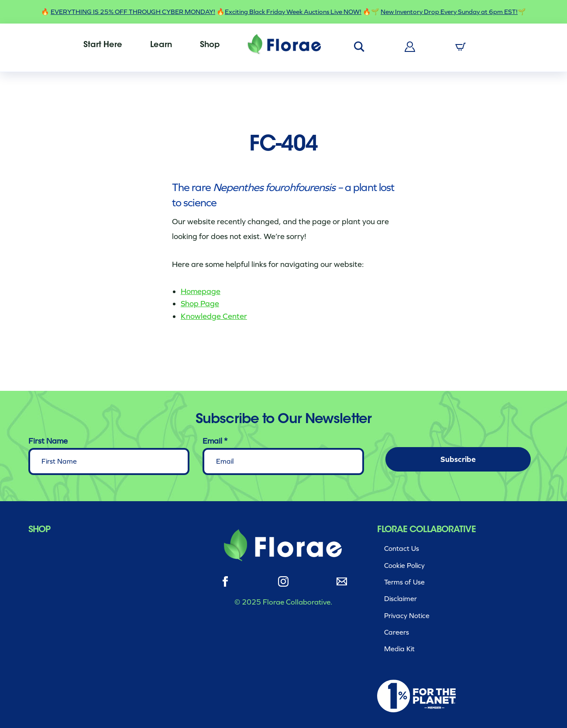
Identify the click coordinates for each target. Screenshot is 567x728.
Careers (397, 632)
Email (215, 441)
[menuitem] (103, 45)
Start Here (103, 45)
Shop (210, 45)
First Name (48, 441)
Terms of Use (404, 582)
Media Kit (399, 649)
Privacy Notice (407, 616)
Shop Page (200, 304)
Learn (161, 45)
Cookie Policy (404, 566)
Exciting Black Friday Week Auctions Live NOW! (293, 12)
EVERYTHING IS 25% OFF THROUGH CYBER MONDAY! (133, 12)
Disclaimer (400, 599)
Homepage (201, 291)
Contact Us (402, 549)
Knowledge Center (214, 316)
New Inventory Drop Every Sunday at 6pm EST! (449, 12)
